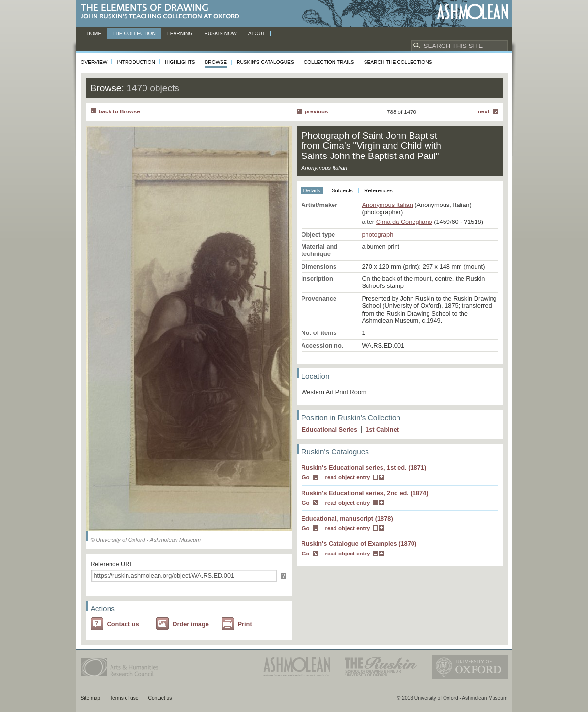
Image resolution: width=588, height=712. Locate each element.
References (378, 190)
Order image (191, 624)
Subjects (342, 190)
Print (245, 624)
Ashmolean (472, 12)
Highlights (180, 62)
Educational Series (330, 430)
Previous (317, 111)
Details (312, 190)
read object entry (348, 477)
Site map (91, 698)
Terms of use (124, 698)
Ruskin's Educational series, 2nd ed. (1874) (365, 493)
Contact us (123, 624)
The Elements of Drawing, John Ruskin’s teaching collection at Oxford (163, 12)
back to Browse (119, 111)
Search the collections (398, 62)
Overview (94, 62)
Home (94, 34)
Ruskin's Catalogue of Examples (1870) (359, 544)
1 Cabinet (382, 430)
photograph (378, 234)
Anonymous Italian (388, 205)
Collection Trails (329, 62)
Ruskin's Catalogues (265, 62)
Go (306, 477)
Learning (180, 34)
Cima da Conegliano (404, 222)
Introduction (136, 62)
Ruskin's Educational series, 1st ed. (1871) (364, 467)
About (257, 34)
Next (484, 111)
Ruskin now (220, 34)
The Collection (134, 34)
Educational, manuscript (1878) (347, 518)
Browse (216, 62)
